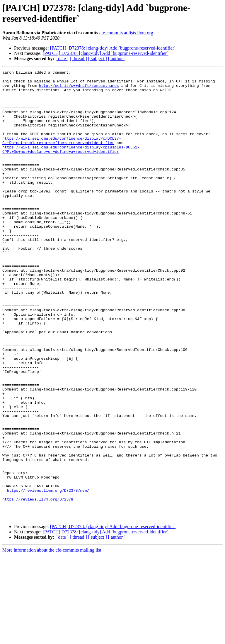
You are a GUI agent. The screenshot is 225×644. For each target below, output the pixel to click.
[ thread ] (78, 59)
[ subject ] (98, 59)
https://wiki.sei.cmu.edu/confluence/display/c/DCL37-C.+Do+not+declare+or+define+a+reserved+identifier (62, 155)
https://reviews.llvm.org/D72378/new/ (48, 575)
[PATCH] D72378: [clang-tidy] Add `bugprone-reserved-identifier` (113, 48)
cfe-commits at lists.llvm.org (126, 33)
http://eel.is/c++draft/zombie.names (79, 89)
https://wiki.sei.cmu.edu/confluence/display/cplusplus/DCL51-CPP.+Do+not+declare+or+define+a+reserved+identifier (71, 165)
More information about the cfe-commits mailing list (52, 639)
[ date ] (62, 59)
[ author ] (117, 59)
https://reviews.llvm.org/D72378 (38, 585)
